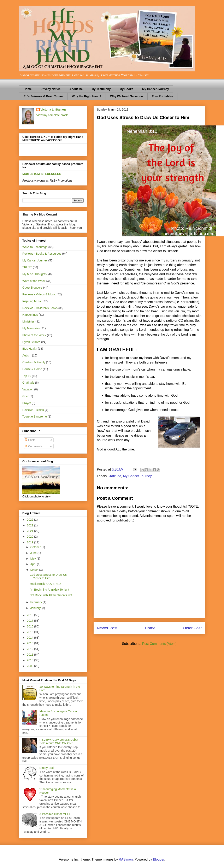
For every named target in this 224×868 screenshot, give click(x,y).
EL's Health (30, 349)
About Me (76, 89)
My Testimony (101, 89)
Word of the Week (34, 281)
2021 (31, 531)
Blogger (159, 859)
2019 (31, 542)
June (34, 553)
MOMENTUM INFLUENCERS (42, 174)
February (36, 602)
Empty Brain (47, 768)
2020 (31, 537)
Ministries (28, 321)
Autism (27, 355)
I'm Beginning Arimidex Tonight (49, 590)
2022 (31, 525)
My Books (126, 89)
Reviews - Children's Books (40, 308)
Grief (25, 396)
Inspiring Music (32, 301)
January (36, 608)
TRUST (27, 267)
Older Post (192, 628)
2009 (31, 666)
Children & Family (34, 362)
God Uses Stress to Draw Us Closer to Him (48, 576)
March (35, 570)
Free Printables (162, 96)
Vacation (28, 389)
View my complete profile (52, 115)
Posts (30, 440)
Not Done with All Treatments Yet (51, 595)
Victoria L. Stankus (54, 110)
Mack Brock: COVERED (45, 584)
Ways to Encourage (35, 247)
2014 (31, 638)
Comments (34, 446)
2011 (31, 655)
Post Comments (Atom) (159, 644)
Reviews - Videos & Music (39, 294)
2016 (31, 626)
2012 (31, 649)
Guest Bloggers (32, 288)
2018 (31, 615)
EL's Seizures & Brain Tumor (43, 96)
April (34, 564)
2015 (31, 632)
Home (28, 89)
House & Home (32, 369)
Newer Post (107, 628)
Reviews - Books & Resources (42, 254)
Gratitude (114, 476)
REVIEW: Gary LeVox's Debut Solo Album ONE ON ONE (59, 741)
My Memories (31, 328)
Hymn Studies (31, 342)
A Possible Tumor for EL (55, 814)
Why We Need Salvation (126, 96)
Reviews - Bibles (33, 410)
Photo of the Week (34, 335)
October (36, 547)
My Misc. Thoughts (34, 274)
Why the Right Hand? (87, 96)
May (33, 559)
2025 (31, 520)
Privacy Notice (51, 89)
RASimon (126, 859)
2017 (31, 621)
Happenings (30, 315)
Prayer (27, 403)
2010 (31, 660)
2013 (31, 643)
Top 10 (27, 376)
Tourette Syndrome (35, 417)
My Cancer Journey (156, 89)
